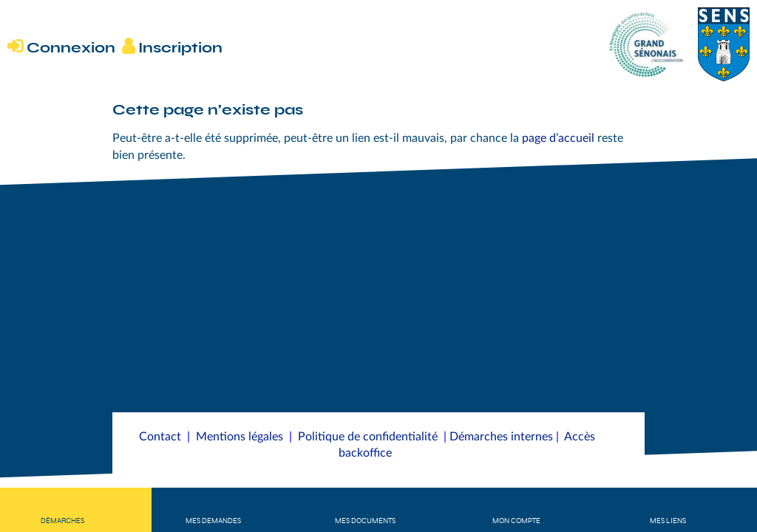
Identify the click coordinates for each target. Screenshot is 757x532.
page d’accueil (558, 138)
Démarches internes (501, 437)
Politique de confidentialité (368, 437)
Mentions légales (240, 437)
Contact (160, 437)
